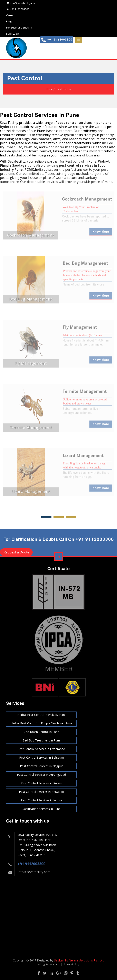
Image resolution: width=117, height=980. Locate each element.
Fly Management (80, 329)
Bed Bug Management (85, 265)
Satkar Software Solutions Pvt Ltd (79, 960)
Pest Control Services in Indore (41, 800)
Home (49, 89)
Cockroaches (70, 213)
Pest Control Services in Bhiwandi (41, 792)
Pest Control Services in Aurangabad (41, 775)
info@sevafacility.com (34, 872)
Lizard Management (83, 458)
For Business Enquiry (19, 27)
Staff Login (13, 34)
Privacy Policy (71, 964)
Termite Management (85, 393)
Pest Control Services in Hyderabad (41, 749)
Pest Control (64, 89)
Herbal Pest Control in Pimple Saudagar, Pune (41, 723)
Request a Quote (16, 552)
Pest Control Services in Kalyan (41, 783)
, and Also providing (30, 165)
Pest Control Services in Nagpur (41, 766)
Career (10, 15)
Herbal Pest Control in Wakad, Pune (41, 715)
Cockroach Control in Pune (41, 732)
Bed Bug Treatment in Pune (41, 740)
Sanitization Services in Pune (41, 809)
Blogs (9, 21)
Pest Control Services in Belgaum (41, 757)
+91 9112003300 (31, 864)
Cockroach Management (87, 201)
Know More (101, 234)
